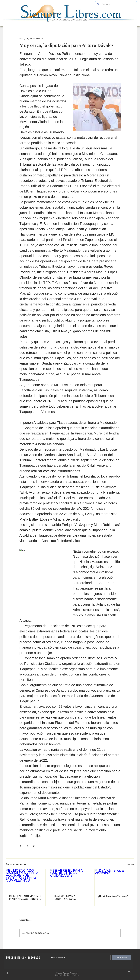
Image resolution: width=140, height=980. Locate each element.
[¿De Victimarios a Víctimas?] (114, 880)
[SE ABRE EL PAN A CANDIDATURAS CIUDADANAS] (70, 880)
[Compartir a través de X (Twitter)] (27, 846)
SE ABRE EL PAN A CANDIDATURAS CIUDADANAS (64, 898)
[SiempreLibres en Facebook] (8, 973)
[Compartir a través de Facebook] (21, 846)
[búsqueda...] (116, 4)
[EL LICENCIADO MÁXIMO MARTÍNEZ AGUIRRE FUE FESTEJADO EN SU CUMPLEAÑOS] (26, 880)
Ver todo (131, 864)
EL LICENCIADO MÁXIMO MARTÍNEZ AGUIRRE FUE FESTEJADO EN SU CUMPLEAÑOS (25, 898)
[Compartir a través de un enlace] (34, 846)
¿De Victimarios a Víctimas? (113, 896)
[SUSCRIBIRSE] (121, 958)
